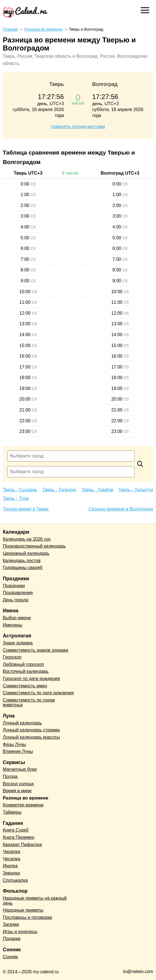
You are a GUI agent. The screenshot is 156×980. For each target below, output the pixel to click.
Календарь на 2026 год (27, 539)
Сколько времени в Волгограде (121, 509)
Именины (13, 625)
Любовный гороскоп (23, 664)
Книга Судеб (16, 830)
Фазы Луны (14, 744)
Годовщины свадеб (23, 568)
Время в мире (17, 791)
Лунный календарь (22, 723)
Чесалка (11, 859)
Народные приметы (23, 910)
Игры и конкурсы (20, 932)
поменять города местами (78, 127)
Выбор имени (17, 618)
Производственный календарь (34, 546)
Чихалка (11, 852)
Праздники (14, 586)
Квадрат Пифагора (22, 845)
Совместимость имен (25, 686)
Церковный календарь (26, 553)
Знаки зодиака (18, 643)
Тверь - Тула (16, 498)
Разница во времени (26, 798)
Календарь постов (22, 561)
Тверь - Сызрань (20, 490)
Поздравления (18, 593)
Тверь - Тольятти (136, 490)
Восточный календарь (26, 671)
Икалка (10, 866)
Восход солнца (18, 784)
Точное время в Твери (26, 509)
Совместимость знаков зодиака (35, 650)
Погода (10, 776)
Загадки (11, 924)
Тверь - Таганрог (60, 490)
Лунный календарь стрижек (31, 730)
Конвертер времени (23, 805)
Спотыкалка (15, 880)
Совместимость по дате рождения (38, 693)
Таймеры (12, 812)
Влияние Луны (18, 751)
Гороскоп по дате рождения (31, 679)
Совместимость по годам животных (29, 703)
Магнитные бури (20, 769)
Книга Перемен (19, 837)
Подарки (12, 939)
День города (15, 600)
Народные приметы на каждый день (35, 901)
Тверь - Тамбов (98, 490)
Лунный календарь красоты (31, 737)
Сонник (10, 957)
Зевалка (11, 873)
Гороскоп (12, 657)
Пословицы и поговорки (27, 917)
